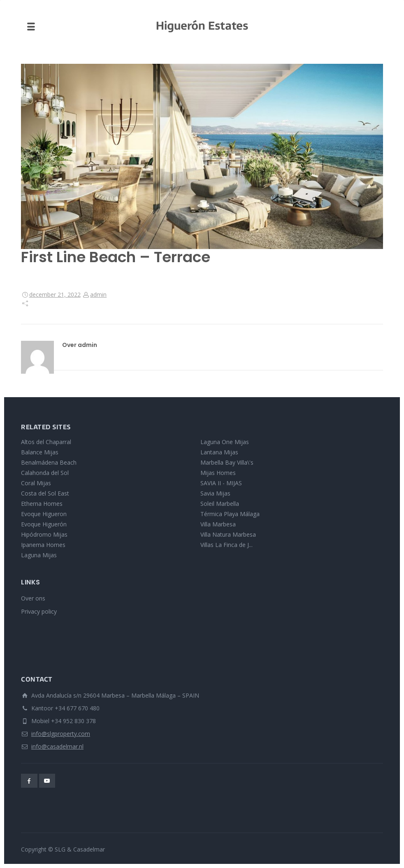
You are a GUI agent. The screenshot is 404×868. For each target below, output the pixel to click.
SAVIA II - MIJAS (221, 483)
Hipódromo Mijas (44, 534)
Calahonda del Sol (45, 473)
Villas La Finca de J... (226, 545)
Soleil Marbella (220, 504)
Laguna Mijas (39, 555)
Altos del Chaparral (46, 442)
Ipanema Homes (43, 545)
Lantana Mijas (219, 452)
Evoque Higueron (44, 514)
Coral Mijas (36, 483)
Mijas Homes (218, 473)
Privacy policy (39, 611)
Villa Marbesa (218, 524)
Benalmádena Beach (49, 462)
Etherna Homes (42, 504)
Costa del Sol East (45, 493)
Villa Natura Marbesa (228, 534)
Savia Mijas (215, 493)
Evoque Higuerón (44, 524)
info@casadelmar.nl (57, 746)
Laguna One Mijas (225, 442)
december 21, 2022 (55, 294)
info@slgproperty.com (61, 734)
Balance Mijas (40, 452)
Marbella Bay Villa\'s (227, 462)
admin (98, 294)
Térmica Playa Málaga (230, 514)
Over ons (33, 598)
